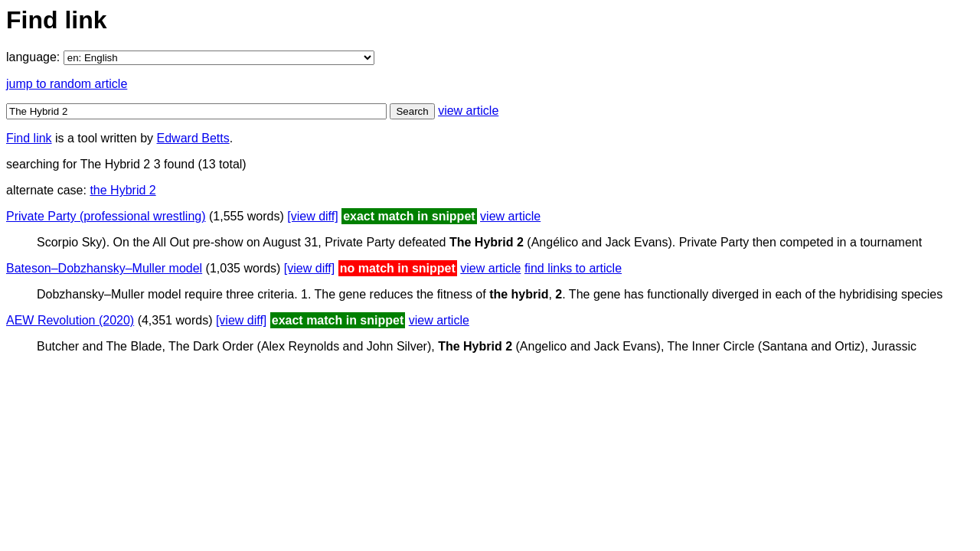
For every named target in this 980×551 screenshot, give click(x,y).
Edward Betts (193, 138)
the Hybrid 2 (122, 190)
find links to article (573, 268)
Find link (29, 138)
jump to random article (67, 84)
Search (412, 111)
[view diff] (312, 216)
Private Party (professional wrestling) (106, 216)
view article (468, 111)
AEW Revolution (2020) (70, 320)
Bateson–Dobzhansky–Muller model (104, 268)
